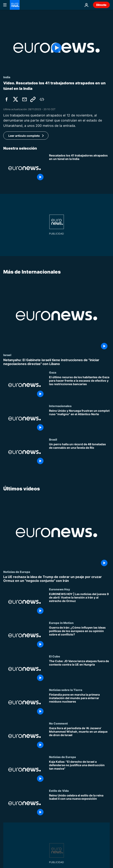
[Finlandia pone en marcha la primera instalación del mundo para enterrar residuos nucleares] (79, 705)
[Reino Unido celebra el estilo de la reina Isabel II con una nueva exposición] (79, 806)
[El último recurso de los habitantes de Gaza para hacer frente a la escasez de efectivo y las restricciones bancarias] (79, 387)
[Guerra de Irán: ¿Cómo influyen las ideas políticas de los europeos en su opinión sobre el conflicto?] (79, 638)
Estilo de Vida (59, 791)
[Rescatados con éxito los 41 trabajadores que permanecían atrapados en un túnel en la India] (79, 168)
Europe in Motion (61, 623)
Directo (101, 5)
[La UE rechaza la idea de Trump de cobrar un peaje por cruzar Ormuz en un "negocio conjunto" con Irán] (56, 579)
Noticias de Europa (17, 572)
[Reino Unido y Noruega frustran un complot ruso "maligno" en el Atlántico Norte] (79, 421)
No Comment (58, 724)
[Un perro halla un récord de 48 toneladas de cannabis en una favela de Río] (79, 455)
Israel (7, 355)
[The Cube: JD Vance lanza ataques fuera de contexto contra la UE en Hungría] (79, 671)
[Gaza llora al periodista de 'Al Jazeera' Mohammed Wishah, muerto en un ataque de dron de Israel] (79, 739)
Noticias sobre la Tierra (66, 690)
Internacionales (60, 406)
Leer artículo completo (24, 136)
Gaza (53, 372)
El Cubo (55, 656)
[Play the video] (56, 48)
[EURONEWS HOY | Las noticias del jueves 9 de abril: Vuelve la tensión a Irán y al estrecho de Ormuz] (79, 604)
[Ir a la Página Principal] (15, 5)
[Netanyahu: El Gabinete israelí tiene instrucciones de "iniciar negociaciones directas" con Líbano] (56, 362)
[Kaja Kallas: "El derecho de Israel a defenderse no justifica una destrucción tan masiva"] (79, 772)
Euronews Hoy (59, 589)
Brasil (53, 439)
